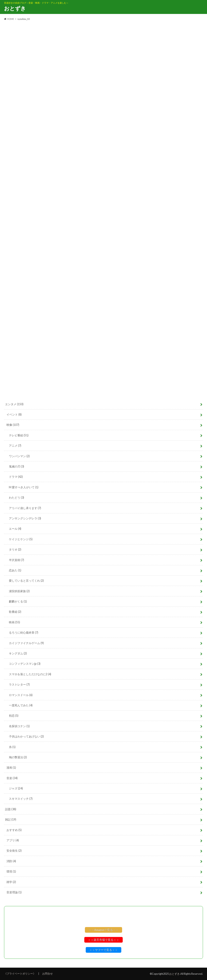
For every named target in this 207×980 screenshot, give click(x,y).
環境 (11, 871)
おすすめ (14, 830)
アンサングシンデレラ (25, 518)
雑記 (11, 819)
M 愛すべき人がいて (24, 487)
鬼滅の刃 (16, 466)
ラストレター (19, 684)
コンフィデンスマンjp (25, 664)
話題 (11, 809)
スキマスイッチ (21, 799)
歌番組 (15, 612)
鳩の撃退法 (18, 757)
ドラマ (16, 477)
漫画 (11, 767)
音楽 (12, 778)
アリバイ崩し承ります (25, 508)
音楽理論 (14, 892)
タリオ (15, 549)
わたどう (16, 497)
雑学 (11, 882)
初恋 (14, 716)
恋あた (15, 570)
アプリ (13, 840)
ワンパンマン (19, 456)
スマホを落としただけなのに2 (30, 674)
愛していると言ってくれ (26, 581)
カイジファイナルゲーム (26, 643)
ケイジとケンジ (21, 539)
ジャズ (16, 788)
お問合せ (48, 974)
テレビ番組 (19, 435)
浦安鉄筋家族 (19, 591)
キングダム (18, 653)
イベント (14, 414)
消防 (11, 861)
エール (15, 529)
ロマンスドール (21, 695)
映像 (13, 425)
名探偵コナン (19, 726)
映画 (14, 622)
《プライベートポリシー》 (20, 974)
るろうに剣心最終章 (24, 632)
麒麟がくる (18, 601)
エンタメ (14, 404)
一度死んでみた (21, 705)
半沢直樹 (16, 560)
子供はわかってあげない (26, 736)
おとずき (15, 8)
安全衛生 (14, 851)
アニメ (15, 446)
